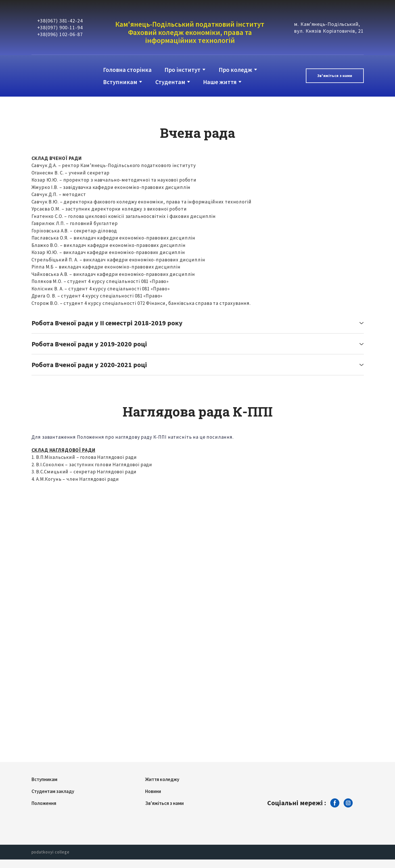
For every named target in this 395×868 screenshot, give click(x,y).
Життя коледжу (162, 779)
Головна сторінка (127, 70)
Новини (153, 791)
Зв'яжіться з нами (164, 803)
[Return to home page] (55, 76)
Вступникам (120, 82)
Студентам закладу (53, 791)
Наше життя (220, 82)
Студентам (170, 82)
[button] (335, 76)
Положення (44, 803)
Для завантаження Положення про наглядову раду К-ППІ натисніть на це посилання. (133, 437)
